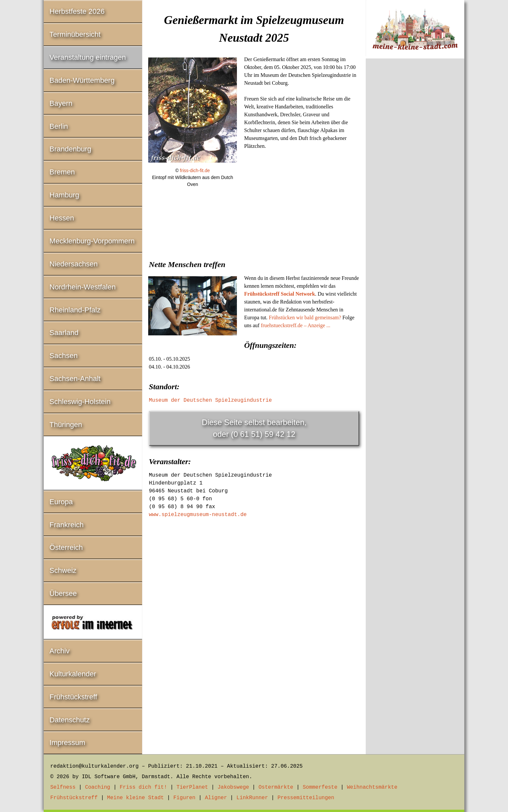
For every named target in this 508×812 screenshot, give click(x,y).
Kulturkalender (73, 674)
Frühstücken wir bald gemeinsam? (305, 317)
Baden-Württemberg (82, 80)
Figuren (184, 798)
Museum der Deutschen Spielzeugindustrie (210, 400)
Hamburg (64, 195)
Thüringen (66, 425)
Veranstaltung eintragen (88, 57)
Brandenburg (70, 149)
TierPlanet (192, 787)
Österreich (66, 547)
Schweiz (63, 570)
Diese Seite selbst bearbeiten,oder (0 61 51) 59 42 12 (254, 428)
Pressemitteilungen (306, 798)
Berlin (59, 126)
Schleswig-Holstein (80, 402)
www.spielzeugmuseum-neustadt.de (198, 515)
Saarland (64, 333)
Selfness (63, 787)
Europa (61, 502)
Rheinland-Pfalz (75, 310)
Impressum (68, 743)
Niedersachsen (74, 264)
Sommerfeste (320, 787)
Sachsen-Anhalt (75, 379)
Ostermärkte (276, 787)
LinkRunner (252, 798)
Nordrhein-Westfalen (83, 287)
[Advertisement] (254, 243)
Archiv (60, 651)
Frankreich (67, 525)
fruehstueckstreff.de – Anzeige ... (296, 325)
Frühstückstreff (73, 697)
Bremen (62, 172)
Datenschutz (70, 720)
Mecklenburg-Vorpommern (92, 241)
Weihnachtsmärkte (372, 787)
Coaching (98, 787)
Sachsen (64, 356)
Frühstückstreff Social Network (280, 294)
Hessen (62, 218)
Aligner (216, 798)
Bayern (61, 103)
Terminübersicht (75, 34)
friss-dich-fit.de (195, 170)
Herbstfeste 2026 (77, 11)
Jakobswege (233, 787)
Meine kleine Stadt (136, 798)
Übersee (63, 593)
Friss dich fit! (143, 787)
